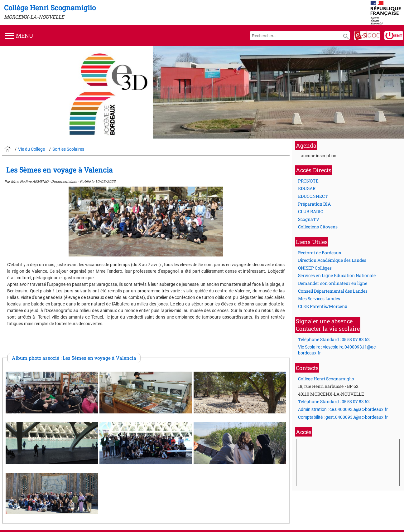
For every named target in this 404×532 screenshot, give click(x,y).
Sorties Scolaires (68, 149)
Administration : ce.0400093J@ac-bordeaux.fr (343, 409)
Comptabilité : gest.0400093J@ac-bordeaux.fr (343, 417)
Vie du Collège (31, 149)
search (346, 37)
